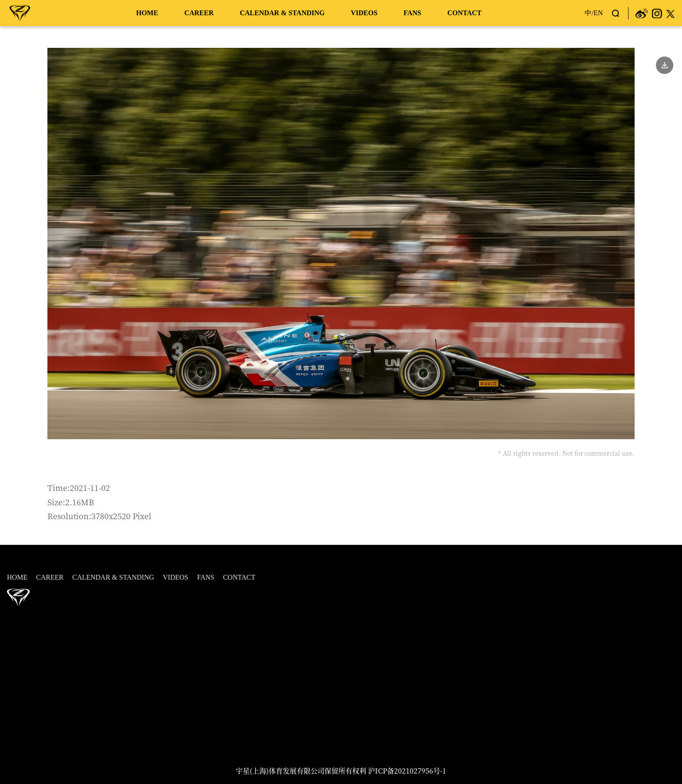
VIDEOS (364, 13)
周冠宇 (20, 13)
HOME (147, 13)
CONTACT (464, 13)
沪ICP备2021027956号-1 (407, 771)
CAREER (199, 13)
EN (598, 13)
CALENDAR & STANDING (282, 13)
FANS (413, 13)
